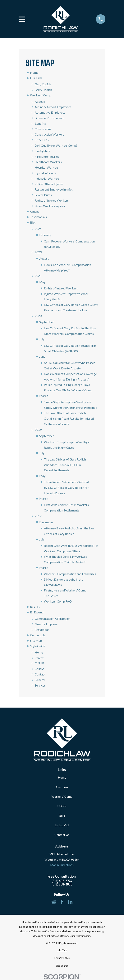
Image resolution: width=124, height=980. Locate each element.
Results (35, 607)
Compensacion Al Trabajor (52, 618)
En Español (37, 612)
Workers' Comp (41, 95)
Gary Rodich (43, 84)
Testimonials (38, 217)
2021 (38, 276)
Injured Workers (45, 173)
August (44, 258)
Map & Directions (62, 865)
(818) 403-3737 (62, 881)
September (47, 322)
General (40, 680)
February (45, 235)
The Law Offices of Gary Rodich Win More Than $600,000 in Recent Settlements (65, 465)
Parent (39, 658)
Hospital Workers (47, 167)
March (44, 396)
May (42, 282)
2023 (38, 252)
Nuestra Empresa (46, 624)
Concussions (43, 129)
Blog (33, 222)
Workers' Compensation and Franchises (70, 574)
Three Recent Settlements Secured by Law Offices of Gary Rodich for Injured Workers (66, 488)
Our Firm (36, 78)
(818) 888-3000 (62, 884)
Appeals (40, 101)
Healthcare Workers (48, 162)
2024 (38, 229)
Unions (35, 211)
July (42, 339)
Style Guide (38, 646)
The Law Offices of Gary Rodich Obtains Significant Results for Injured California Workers (69, 418)
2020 (38, 316)
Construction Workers (49, 134)
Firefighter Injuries (47, 156)
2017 (38, 516)
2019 (38, 429)
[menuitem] (62, 950)
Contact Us (38, 635)
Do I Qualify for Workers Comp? (56, 145)
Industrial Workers (47, 178)
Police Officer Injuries (49, 184)
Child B (39, 663)
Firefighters (42, 151)
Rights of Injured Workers (52, 200)
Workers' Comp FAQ (58, 601)
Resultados (42, 630)
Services (40, 685)
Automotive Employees (50, 112)
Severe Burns (43, 195)
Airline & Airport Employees (53, 107)
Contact (40, 674)
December (46, 522)
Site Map (36, 640)
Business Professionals (50, 118)
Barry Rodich (43, 90)
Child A (39, 669)
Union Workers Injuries (50, 206)
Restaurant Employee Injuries (54, 189)
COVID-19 (42, 140)
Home (34, 72)
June (42, 356)
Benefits (40, 123)
